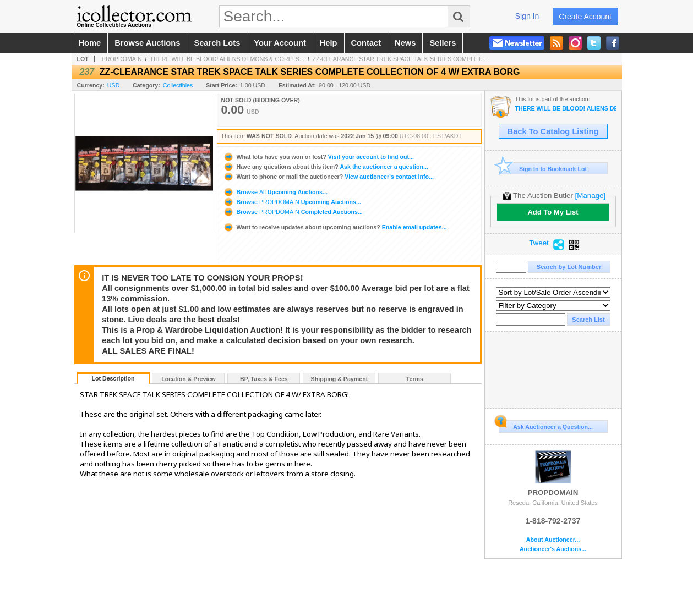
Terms (415, 379)
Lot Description (113, 378)
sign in (527, 16)
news (405, 43)
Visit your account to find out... (318, 157)
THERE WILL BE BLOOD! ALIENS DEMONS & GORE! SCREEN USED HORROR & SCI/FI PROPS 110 (566, 109)
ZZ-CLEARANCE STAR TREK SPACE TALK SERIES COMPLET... (399, 59)
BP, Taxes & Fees (264, 379)
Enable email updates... (335, 227)
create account (585, 16)
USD (114, 85)
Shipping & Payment (340, 379)
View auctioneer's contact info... (328, 177)
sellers (443, 43)
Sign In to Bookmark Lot (543, 169)
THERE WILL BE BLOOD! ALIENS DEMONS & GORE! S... (227, 59)
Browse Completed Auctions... (293, 212)
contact (366, 43)
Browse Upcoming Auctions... (275, 192)
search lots (217, 43)
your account (280, 43)
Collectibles (178, 85)
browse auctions (147, 43)
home (90, 43)
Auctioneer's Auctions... (553, 549)
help (329, 43)
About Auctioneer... (553, 540)
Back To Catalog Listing (553, 131)
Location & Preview (188, 379)
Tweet (539, 243)
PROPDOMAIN (122, 59)
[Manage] (590, 196)
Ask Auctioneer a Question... (546, 425)
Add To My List (553, 212)
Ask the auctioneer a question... (326, 167)
